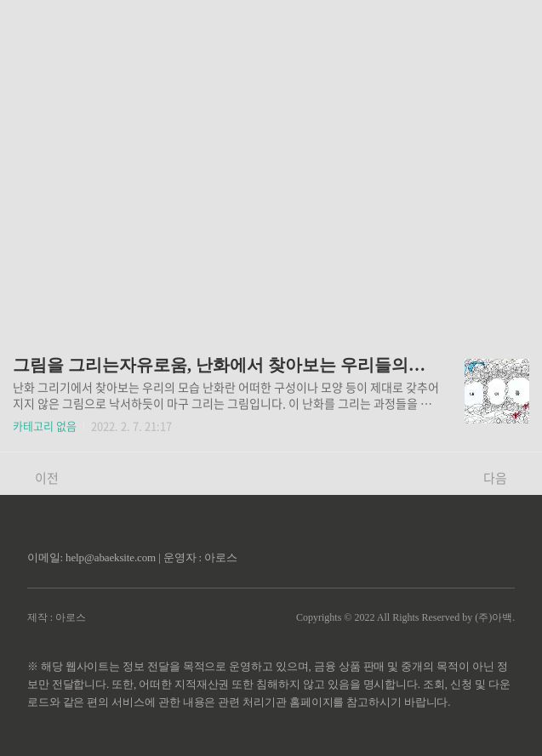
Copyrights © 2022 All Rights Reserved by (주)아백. (405, 617)
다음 (504, 478)
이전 (38, 478)
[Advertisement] (271, 162)
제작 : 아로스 (57, 617)
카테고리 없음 (45, 426)
